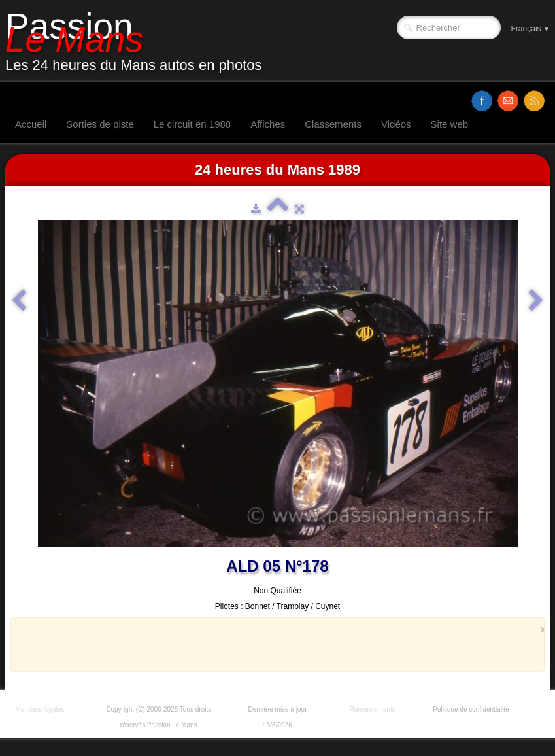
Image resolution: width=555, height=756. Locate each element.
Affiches (268, 124)
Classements (333, 124)
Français (530, 29)
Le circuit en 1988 (192, 124)
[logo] (139, 41)
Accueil (31, 124)
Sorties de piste (100, 124)
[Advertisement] (274, 644)
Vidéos (396, 124)
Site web (450, 124)
